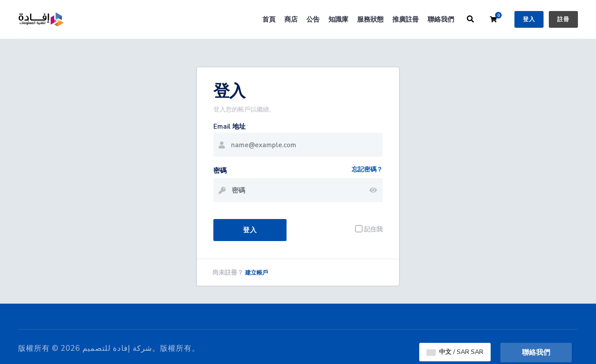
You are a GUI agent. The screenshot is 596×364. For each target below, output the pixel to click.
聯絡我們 (441, 19)
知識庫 (338, 19)
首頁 (269, 19)
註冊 (563, 19)
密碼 (220, 171)
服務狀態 (370, 19)
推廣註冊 (406, 19)
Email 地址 (229, 126)
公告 (313, 19)
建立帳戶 (257, 273)
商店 (291, 19)
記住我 (373, 229)
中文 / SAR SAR (455, 352)
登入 (529, 19)
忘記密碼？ (367, 169)
